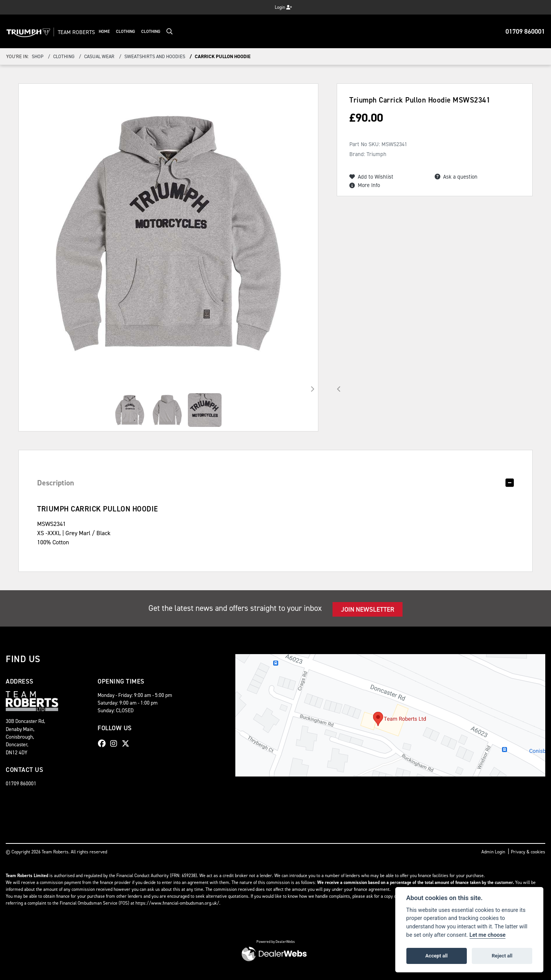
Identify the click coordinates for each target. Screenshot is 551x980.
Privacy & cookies (528, 852)
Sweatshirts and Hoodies (155, 56)
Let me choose (488, 935)
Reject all (502, 956)
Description (56, 483)
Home (122, 32)
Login (283, 7)
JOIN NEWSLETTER (368, 609)
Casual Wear (99, 56)
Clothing (143, 32)
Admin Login (493, 852)
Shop (38, 56)
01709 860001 (525, 31)
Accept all (437, 956)
